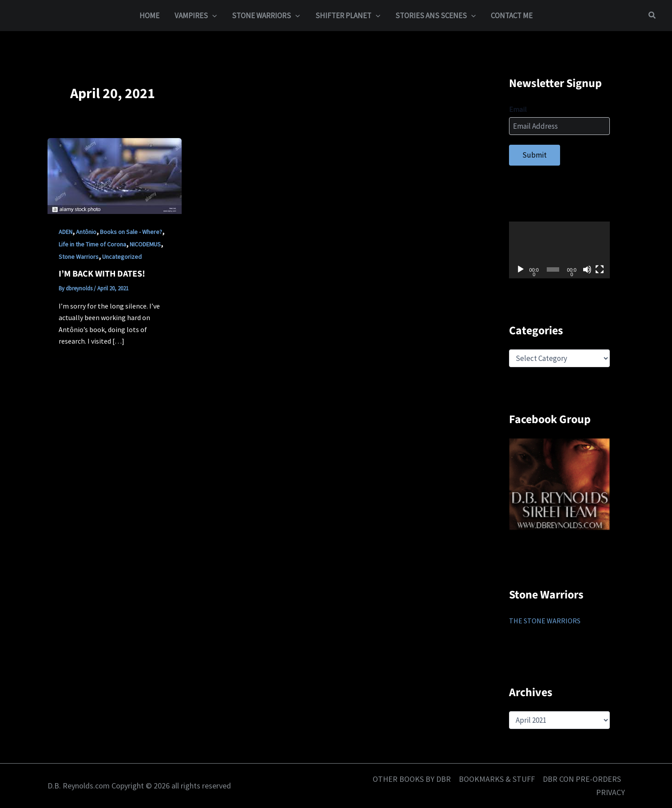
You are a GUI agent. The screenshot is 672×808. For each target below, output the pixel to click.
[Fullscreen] (600, 269)
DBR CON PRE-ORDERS (582, 779)
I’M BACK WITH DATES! (102, 274)
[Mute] (587, 269)
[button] (652, 16)
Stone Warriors (79, 257)
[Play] (521, 269)
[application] (212, 16)
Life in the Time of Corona (92, 244)
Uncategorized (122, 257)
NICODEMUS (145, 244)
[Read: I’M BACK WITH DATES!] (115, 175)
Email (518, 109)
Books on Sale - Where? (131, 232)
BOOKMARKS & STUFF (497, 779)
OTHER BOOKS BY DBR (412, 779)
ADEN (66, 232)
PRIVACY (610, 792)
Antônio (86, 232)
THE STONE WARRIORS (545, 621)
